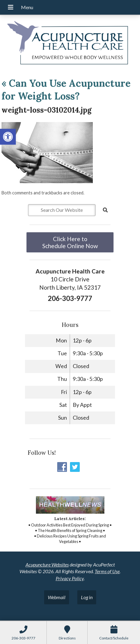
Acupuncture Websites (47, 564)
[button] (8, 137)
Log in (87, 597)
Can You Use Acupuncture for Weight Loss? (66, 90)
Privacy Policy (70, 578)
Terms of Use (107, 571)
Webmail (57, 597)
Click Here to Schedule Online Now (70, 242)
